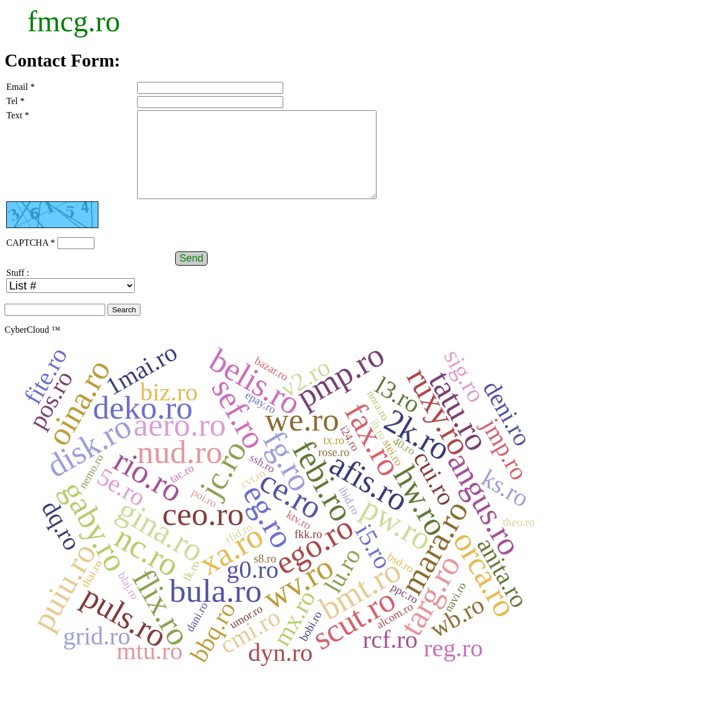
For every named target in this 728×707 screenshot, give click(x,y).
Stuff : (18, 290)
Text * (18, 115)
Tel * (15, 101)
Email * (20, 87)
